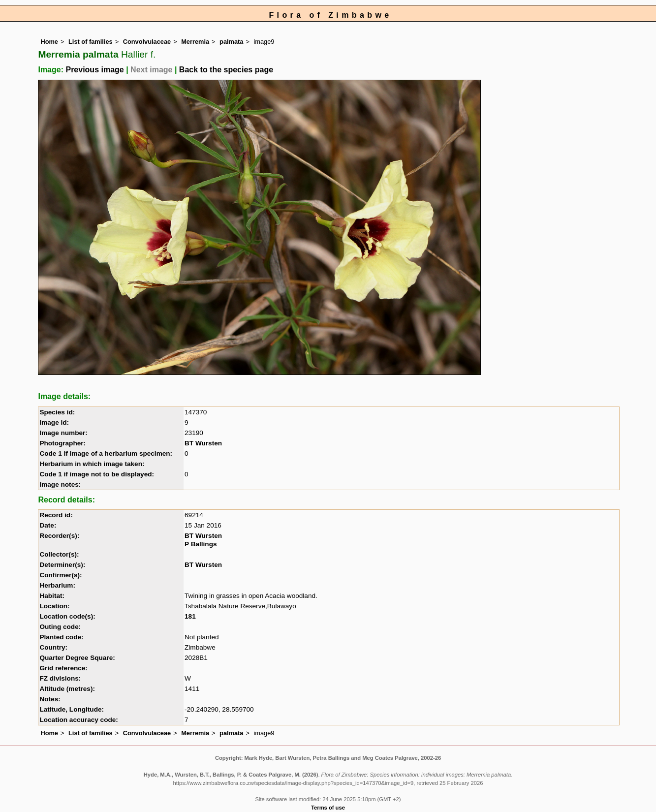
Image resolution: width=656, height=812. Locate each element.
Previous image (94, 70)
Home (49, 42)
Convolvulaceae (147, 42)
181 (190, 616)
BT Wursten (203, 443)
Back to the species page (226, 70)
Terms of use (328, 808)
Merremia (195, 42)
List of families (91, 42)
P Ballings (201, 544)
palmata (231, 42)
